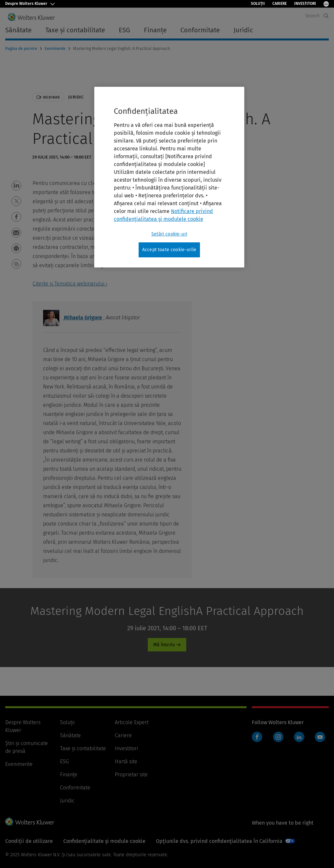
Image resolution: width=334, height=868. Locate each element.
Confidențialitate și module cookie (104, 841)
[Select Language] (326, 4)
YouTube (320, 737)
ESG (64, 761)
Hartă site (126, 761)
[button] (16, 186)
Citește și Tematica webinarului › (70, 284)
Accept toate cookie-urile (169, 250)
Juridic (67, 801)
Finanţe (69, 775)
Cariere (280, 4)
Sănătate (70, 735)
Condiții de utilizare (29, 841)
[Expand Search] (326, 16)
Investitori (305, 4)
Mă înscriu (164, 645)
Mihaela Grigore (73, 318)
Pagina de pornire (22, 49)
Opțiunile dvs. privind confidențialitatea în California (219, 841)
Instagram (278, 737)
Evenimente (56, 49)
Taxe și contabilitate (83, 748)
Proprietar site (131, 775)
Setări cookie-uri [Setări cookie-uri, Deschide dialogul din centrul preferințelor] (169, 234)
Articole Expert (132, 722)
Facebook (257, 737)
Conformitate (75, 788)
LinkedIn (299, 737)
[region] (169, 177)
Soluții (258, 4)
